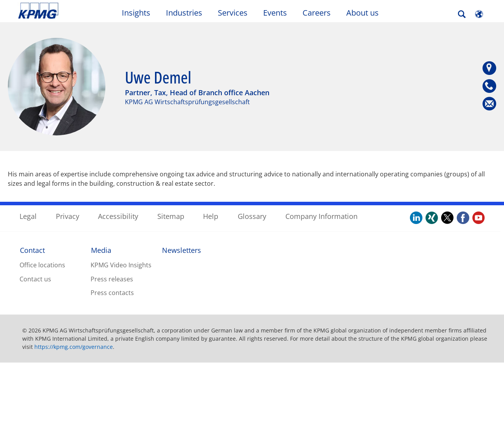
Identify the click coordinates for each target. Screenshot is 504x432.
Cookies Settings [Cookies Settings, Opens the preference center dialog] (315, 393)
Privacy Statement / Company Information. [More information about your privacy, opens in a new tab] (121, 424)
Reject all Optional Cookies (384, 393)
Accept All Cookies (454, 393)
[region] (252, 393)
